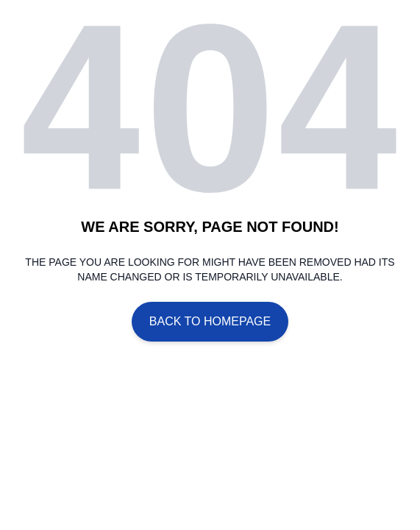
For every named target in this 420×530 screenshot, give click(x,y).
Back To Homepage (210, 321)
